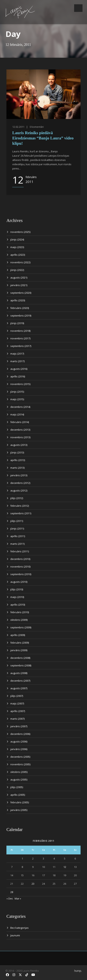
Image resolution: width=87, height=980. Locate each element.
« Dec (10, 898)
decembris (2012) (20, 483)
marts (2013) (17, 468)
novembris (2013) (20, 437)
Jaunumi (15, 935)
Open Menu (78, 8)
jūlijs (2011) (17, 521)
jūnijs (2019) (17, 323)
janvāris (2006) (19, 749)
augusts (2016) (19, 369)
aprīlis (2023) (18, 255)
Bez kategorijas (20, 928)
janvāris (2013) (19, 475)
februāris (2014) (20, 422)
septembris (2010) (21, 574)
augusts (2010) (19, 582)
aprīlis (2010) (18, 605)
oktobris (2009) (19, 620)
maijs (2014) (17, 414)
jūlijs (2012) (17, 498)
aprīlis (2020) (18, 300)
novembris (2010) (20, 567)
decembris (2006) (20, 734)
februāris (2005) (20, 802)
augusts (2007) (19, 688)
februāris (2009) (20, 643)
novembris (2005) (20, 764)
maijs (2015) (17, 399)
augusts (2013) (19, 445)
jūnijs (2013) (17, 452)
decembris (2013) (20, 430)
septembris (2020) (21, 293)
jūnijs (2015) (17, 392)
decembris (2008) (20, 658)
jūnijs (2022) (17, 270)
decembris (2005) (20, 757)
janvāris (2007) (19, 726)
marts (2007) (17, 719)
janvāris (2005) (19, 810)
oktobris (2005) (19, 772)
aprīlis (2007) (18, 711)
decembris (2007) (20, 681)
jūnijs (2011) (17, 529)
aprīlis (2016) (18, 376)
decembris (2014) (20, 407)
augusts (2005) (19, 780)
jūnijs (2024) (17, 239)
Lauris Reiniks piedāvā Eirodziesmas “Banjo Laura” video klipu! (43, 138)
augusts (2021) (19, 278)
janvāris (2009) (19, 650)
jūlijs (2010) (17, 589)
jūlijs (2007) (17, 696)
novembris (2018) (20, 331)
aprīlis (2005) (18, 795)
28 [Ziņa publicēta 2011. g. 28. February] (12, 892)
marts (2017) (17, 361)
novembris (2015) (20, 384)
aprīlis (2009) (18, 635)
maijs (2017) (17, 354)
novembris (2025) (20, 232)
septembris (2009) (21, 627)
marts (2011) (17, 544)
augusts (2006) (19, 741)
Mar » (18, 898)
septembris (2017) (21, 346)
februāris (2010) (20, 612)
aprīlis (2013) (18, 460)
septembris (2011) (21, 513)
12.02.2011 (18, 127)
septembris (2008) (21, 665)
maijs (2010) (17, 597)
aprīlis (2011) (18, 536)
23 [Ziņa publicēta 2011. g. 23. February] (33, 884)
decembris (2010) (20, 559)
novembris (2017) (20, 338)
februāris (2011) (20, 551)
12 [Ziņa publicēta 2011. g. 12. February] (65, 867)
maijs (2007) (17, 703)
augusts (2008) (19, 673)
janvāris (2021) (19, 285)
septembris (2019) (21, 316)
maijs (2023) (17, 247)
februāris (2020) (20, 308)
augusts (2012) (19, 490)
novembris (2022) (20, 262)
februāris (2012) (20, 506)
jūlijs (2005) (17, 787)
